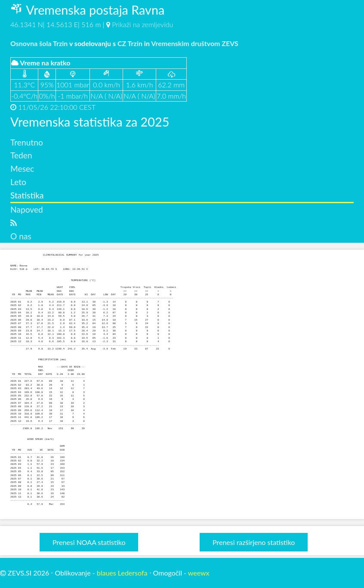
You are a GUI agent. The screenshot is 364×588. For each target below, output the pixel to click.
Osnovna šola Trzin (39, 43)
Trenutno (27, 142)
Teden (21, 155)
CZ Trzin (130, 43)
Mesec (22, 169)
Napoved (27, 209)
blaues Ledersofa (122, 573)
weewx (199, 573)
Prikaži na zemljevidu (142, 24)
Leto (18, 182)
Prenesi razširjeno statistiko (254, 542)
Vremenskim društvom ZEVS (195, 43)
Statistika (27, 195)
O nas (21, 236)
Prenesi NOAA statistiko (89, 542)
